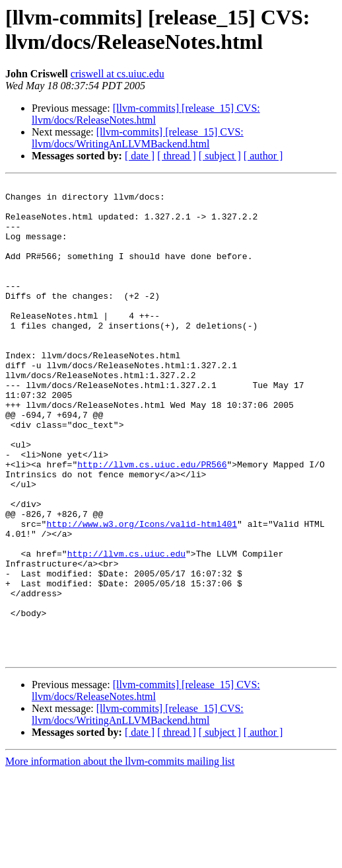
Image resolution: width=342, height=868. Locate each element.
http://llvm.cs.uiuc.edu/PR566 (152, 522)
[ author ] (263, 156)
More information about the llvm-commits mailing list (120, 856)
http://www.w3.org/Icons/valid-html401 (142, 593)
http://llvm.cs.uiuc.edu (126, 629)
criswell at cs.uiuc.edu (118, 74)
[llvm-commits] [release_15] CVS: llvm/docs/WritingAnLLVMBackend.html (138, 138)
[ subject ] (220, 156)
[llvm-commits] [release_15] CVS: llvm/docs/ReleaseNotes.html (146, 114)
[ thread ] (177, 156)
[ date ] (140, 156)
